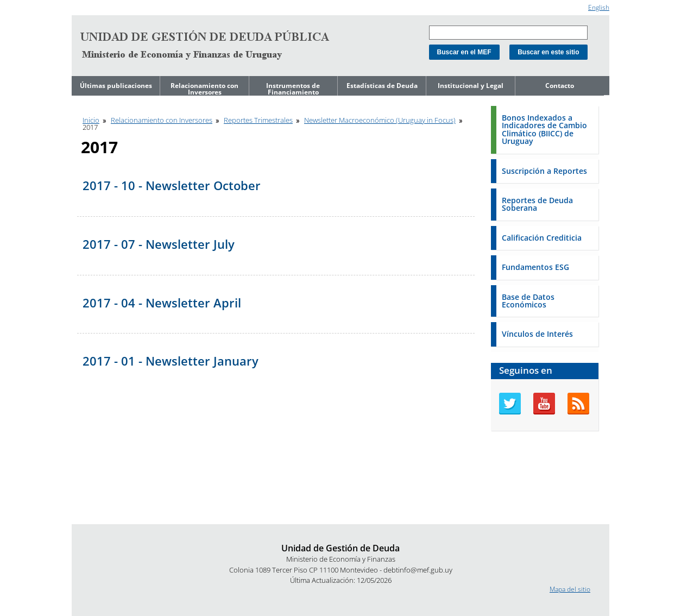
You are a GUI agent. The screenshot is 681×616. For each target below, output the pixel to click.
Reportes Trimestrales (258, 120)
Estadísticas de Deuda (382, 86)
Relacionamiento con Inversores (204, 89)
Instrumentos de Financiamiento (293, 89)
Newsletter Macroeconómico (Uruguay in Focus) (380, 120)
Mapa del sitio (570, 589)
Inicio (91, 120)
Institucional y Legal (471, 86)
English (599, 7)
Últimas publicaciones (116, 86)
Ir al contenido (93, 5)
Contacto (560, 86)
